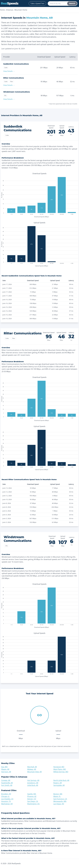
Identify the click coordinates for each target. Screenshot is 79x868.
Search (72, 3)
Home (2, 10)
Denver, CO (32, 799)
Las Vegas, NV (59, 804)
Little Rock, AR (33, 785)
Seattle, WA (32, 794)
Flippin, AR (5, 769)
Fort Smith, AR (7, 785)
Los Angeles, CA (7, 799)
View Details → (9, 71)
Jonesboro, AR (33, 783)
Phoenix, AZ (32, 796)
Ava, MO (4, 767)
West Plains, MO (60, 769)
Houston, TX (6, 801)
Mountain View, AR (34, 772)
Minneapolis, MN (60, 801)
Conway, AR (6, 780)
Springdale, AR (59, 785)
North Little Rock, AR (61, 780)
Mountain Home (21, 10)
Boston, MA (58, 794)
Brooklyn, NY (6, 794)
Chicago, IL (5, 796)
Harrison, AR (6, 772)
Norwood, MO (59, 767)
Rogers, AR (58, 783)
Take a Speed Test (37, 3)
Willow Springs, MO (61, 772)
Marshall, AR (32, 767)
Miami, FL (57, 796)
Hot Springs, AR (33, 780)
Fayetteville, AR (7, 783)
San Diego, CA (33, 801)
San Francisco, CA (60, 799)
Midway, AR (32, 769)
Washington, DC (33, 804)
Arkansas (10, 10)
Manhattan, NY (7, 804)
